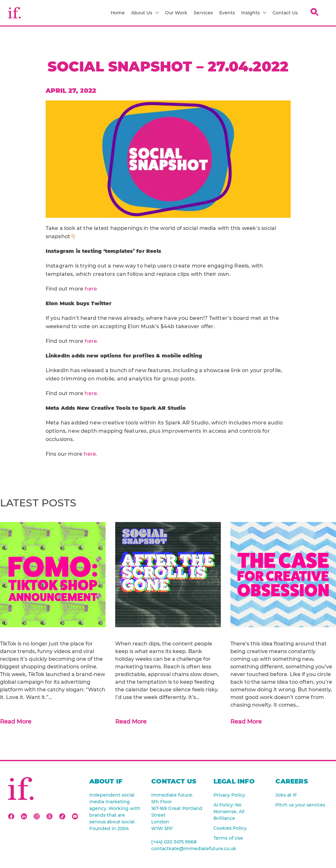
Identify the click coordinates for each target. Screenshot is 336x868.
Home (118, 13)
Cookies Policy (230, 828)
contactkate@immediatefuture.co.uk (178, 849)
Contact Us (285, 13)
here (91, 289)
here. (91, 341)
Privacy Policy (229, 795)
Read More (16, 722)
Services (203, 13)
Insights (254, 13)
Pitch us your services (300, 805)
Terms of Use (228, 838)
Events (227, 13)
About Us (145, 13)
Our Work (176, 13)
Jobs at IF (286, 795)
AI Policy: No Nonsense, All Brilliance (229, 812)
